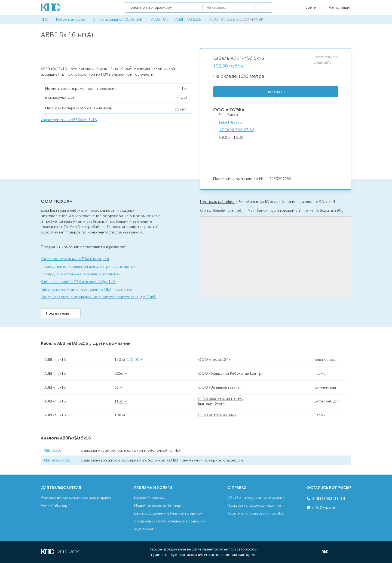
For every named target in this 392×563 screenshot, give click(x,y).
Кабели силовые (71, 19)
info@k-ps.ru (324, 507)
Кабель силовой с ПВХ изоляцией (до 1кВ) (78, 282)
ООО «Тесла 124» (214, 360)
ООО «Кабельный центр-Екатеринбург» (221, 401)
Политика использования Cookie (255, 513)
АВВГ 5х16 (53, 450)
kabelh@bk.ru (230, 122)
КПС (45, 19)
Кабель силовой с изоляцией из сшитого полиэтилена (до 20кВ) (99, 297)
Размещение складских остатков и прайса (76, 498)
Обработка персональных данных (256, 498)
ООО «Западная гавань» (220, 387)
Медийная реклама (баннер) (158, 505)
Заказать (276, 92)
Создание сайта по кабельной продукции (169, 521)
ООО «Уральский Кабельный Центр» (231, 373)
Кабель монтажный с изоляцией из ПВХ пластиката (87, 289)
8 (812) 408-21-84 (329, 499)
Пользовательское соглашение (254, 505)
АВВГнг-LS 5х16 (57, 460)
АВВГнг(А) (159, 19)
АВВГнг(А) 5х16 (188, 19)
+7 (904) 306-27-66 (237, 130)
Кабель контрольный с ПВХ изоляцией (75, 259)
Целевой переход (150, 498)
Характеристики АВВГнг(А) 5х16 (69, 120)
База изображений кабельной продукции (169, 513)
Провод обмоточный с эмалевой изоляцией (81, 274)
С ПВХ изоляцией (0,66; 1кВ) (118, 19)
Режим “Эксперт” (56, 505)
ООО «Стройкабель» (217, 415)
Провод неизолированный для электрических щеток (88, 267)
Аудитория (144, 529)
